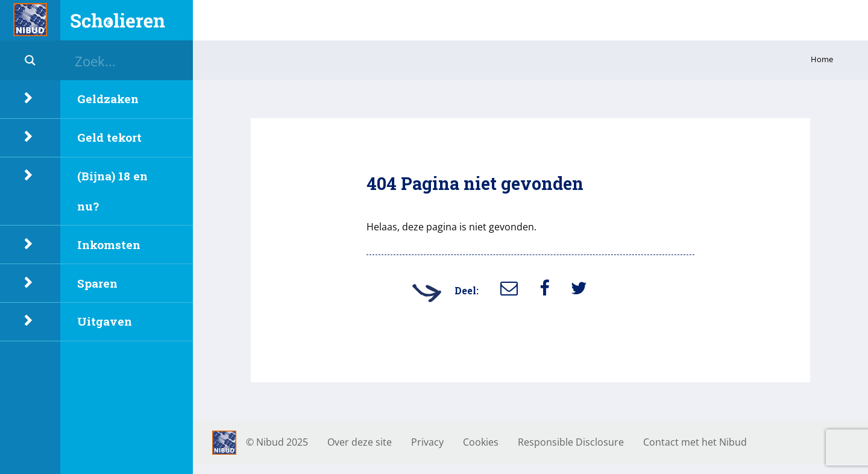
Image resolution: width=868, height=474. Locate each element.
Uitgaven (105, 321)
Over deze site (360, 442)
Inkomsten (109, 245)
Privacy (427, 442)
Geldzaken (108, 99)
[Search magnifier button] (30, 60)
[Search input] (133, 60)
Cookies (481, 442)
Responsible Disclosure (571, 442)
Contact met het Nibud (695, 442)
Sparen (97, 283)
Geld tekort (109, 137)
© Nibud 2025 (277, 442)
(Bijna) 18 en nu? (112, 191)
